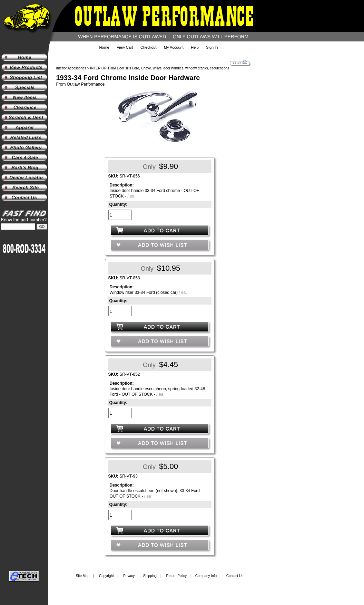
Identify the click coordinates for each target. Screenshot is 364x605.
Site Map (83, 576)
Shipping (150, 576)
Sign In (212, 47)
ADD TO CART (162, 230)
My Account (174, 47)
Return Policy (176, 576)
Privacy (129, 576)
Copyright (106, 576)
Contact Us (235, 576)
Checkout (148, 47)
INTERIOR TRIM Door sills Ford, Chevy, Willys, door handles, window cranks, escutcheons (160, 68)
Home (104, 47)
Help (195, 47)
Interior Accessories (71, 68)
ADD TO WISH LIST (162, 245)
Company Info (206, 576)
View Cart (125, 47)
